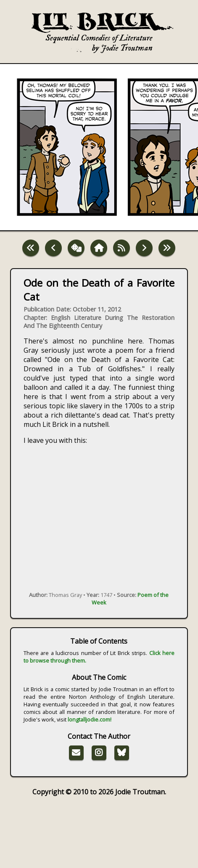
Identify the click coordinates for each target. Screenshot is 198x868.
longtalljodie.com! (90, 719)
